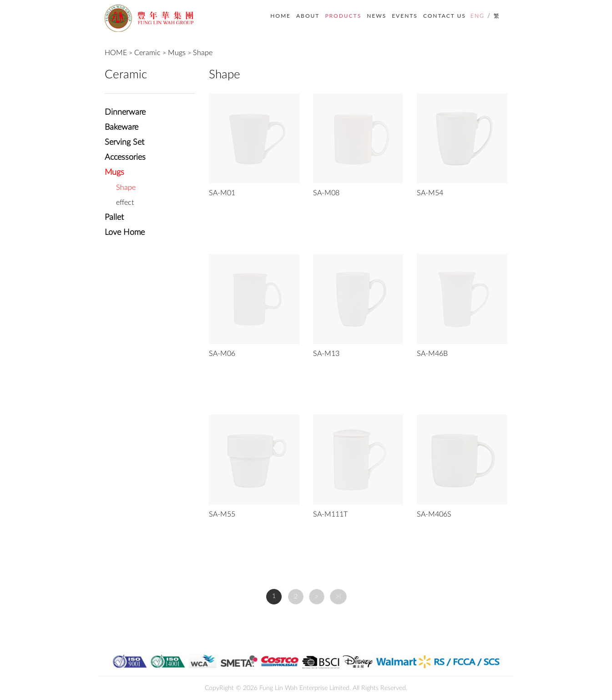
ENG (478, 16)
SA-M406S (434, 514)
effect (125, 203)
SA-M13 (326, 354)
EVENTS (405, 16)
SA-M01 (222, 193)
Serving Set (124, 142)
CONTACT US (445, 16)
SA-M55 (222, 514)
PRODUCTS (343, 16)
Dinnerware (125, 112)
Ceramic (147, 53)
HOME (281, 16)
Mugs (177, 53)
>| (338, 597)
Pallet (114, 218)
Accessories (125, 157)
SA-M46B (432, 354)
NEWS (377, 16)
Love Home (125, 233)
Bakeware (121, 127)
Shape (203, 53)
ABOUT (308, 16)
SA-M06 (222, 354)
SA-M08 (326, 193)
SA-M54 (430, 193)
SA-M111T (330, 514)
